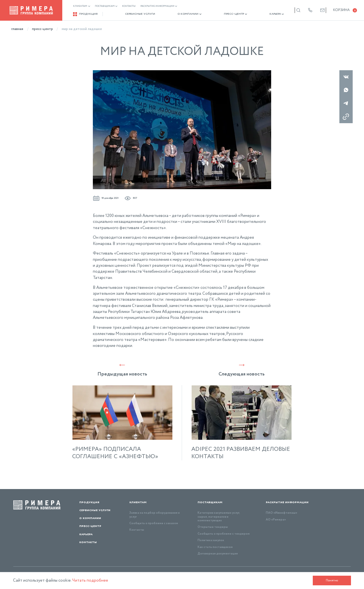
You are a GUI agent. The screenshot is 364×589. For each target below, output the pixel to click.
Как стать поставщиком (215, 547)
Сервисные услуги (136, 14)
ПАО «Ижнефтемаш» (281, 513)
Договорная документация (218, 554)
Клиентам (82, 6)
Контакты (129, 6)
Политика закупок (211, 540)
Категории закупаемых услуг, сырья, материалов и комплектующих (219, 517)
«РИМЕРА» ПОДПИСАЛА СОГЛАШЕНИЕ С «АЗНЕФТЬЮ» (115, 453)
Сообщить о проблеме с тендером (224, 534)
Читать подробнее (92, 581)
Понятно (330, 581)
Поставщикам (106, 6)
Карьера (261, 14)
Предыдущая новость (122, 370)
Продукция (86, 14)
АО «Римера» (276, 520)
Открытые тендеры (213, 527)
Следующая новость (242, 370)
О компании (182, 14)
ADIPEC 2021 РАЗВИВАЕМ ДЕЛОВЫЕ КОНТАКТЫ (241, 453)
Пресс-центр (223, 14)
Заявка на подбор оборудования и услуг (155, 515)
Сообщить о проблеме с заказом (154, 523)
